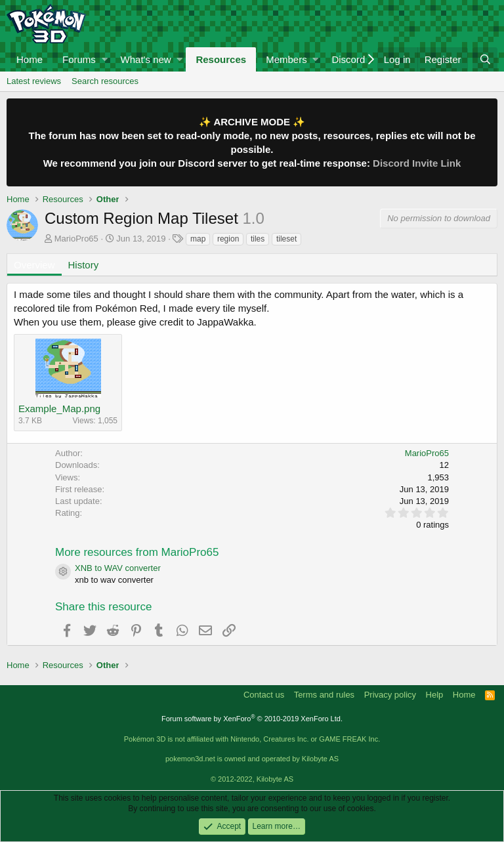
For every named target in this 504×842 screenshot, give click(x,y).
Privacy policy (390, 695)
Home (30, 59)
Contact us (264, 695)
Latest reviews (34, 81)
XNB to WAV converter (118, 568)
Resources (221, 59)
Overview (34, 265)
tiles (258, 239)
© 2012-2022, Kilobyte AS (252, 779)
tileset (286, 239)
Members (286, 59)
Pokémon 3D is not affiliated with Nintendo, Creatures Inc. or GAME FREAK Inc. (252, 739)
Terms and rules (324, 695)
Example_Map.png (59, 409)
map (198, 239)
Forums (79, 59)
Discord (348, 59)
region (228, 239)
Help (435, 695)
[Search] (485, 59)
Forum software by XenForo (252, 719)
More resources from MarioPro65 (137, 552)
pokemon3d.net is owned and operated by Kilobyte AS (252, 759)
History (84, 265)
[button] (105, 59)
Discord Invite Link (417, 163)
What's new (146, 59)
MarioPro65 (76, 239)
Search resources (105, 81)
